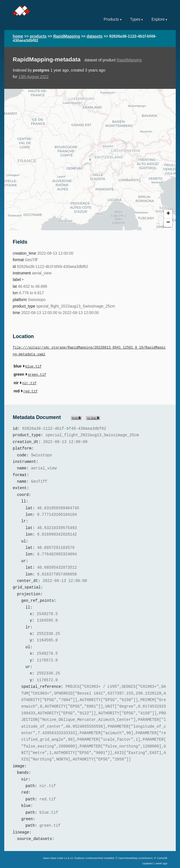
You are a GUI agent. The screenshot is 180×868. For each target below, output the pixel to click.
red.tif (30, 389)
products (38, 36)
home (18, 36)
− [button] (168, 223)
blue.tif (33, 366)
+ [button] (168, 214)
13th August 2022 (34, 77)
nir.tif (29, 382)
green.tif (37, 374)
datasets (95, 36)
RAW (76, 416)
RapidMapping (67, 36)
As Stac (93, 416)
